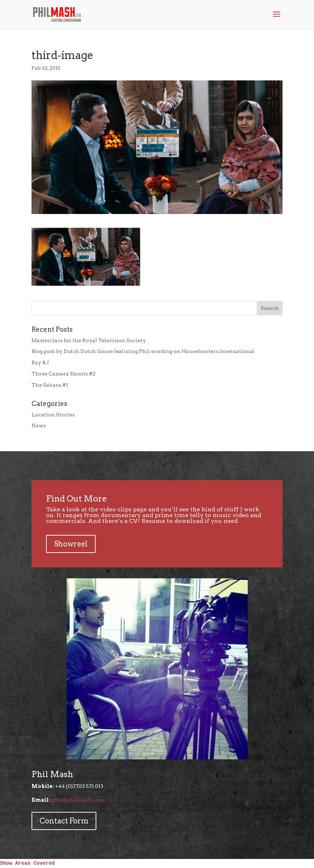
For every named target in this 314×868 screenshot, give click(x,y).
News (39, 425)
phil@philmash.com (78, 800)
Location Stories (53, 415)
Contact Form (64, 821)
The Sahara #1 (50, 385)
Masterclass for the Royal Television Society (89, 340)
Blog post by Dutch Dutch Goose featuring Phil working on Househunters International (143, 351)
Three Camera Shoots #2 (64, 374)
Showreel (71, 544)
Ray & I (40, 362)
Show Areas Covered (27, 863)
